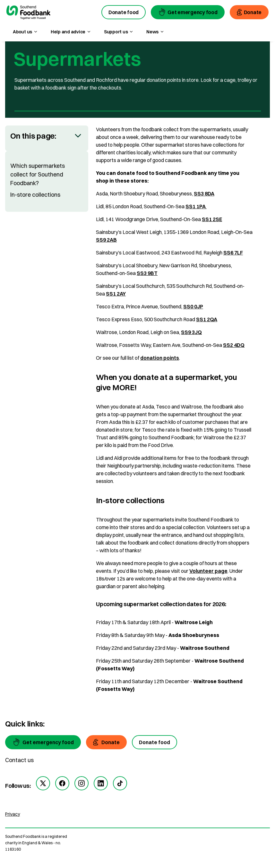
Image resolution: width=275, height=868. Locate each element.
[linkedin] (101, 783)
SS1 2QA (207, 319)
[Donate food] (155, 742)
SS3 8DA (204, 193)
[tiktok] (120, 783)
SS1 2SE (212, 219)
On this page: (33, 136)
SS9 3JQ (191, 332)
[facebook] (62, 783)
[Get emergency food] (43, 742)
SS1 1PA (196, 206)
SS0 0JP (193, 306)
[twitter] (43, 783)
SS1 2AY (116, 294)
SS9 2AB (106, 240)
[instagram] (82, 783)
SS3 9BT (147, 273)
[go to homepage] (28, 13)
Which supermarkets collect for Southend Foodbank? (38, 174)
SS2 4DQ (234, 345)
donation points (160, 358)
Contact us (19, 760)
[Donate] (106, 742)
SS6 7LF (233, 253)
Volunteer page (208, 571)
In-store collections (35, 195)
